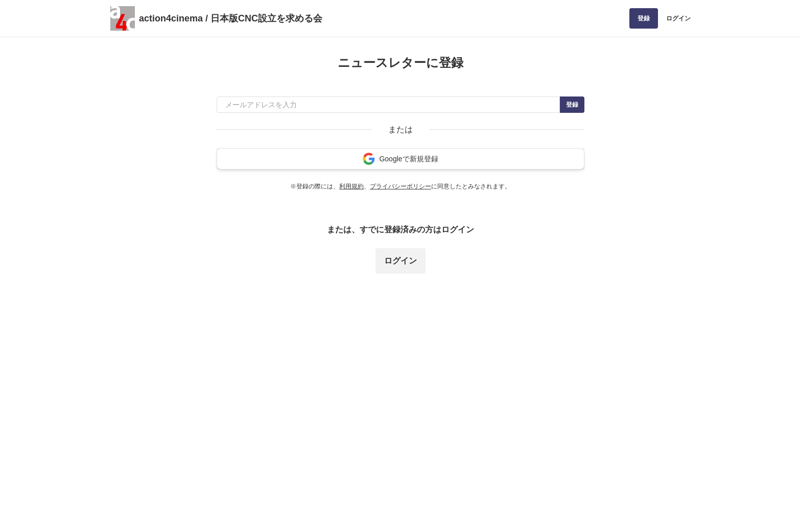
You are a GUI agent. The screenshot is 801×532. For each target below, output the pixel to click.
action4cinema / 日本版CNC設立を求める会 (231, 18)
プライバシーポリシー (400, 186)
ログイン (678, 18)
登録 (644, 18)
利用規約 (351, 186)
